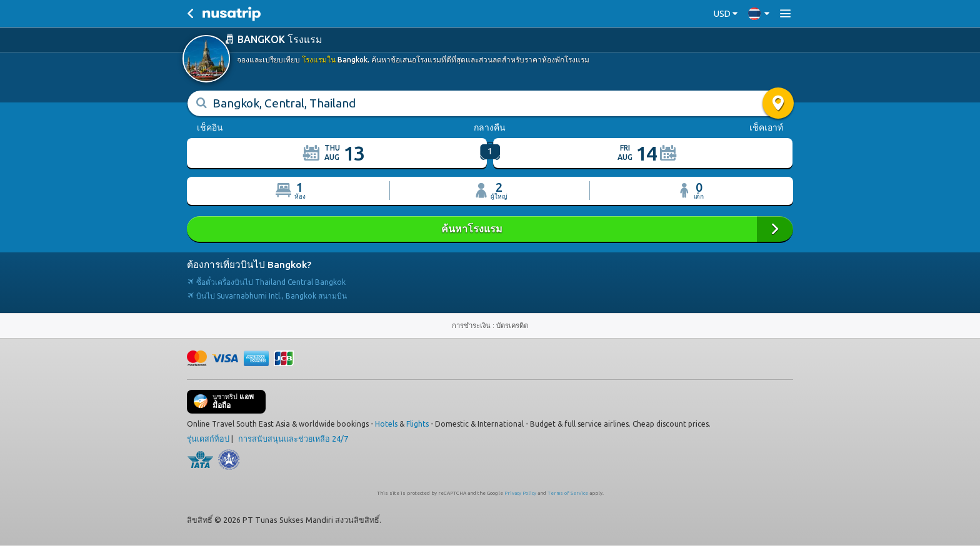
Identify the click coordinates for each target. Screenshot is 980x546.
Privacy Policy (520, 493)
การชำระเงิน (472, 325)
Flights (417, 423)
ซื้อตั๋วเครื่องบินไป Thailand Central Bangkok (266, 281)
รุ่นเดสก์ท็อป (208, 438)
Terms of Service (568, 493)
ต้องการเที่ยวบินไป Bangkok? (249, 264)
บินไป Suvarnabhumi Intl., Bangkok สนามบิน (267, 295)
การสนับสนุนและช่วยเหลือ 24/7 (293, 438)
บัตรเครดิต (512, 325)
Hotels (386, 423)
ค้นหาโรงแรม (490, 228)
